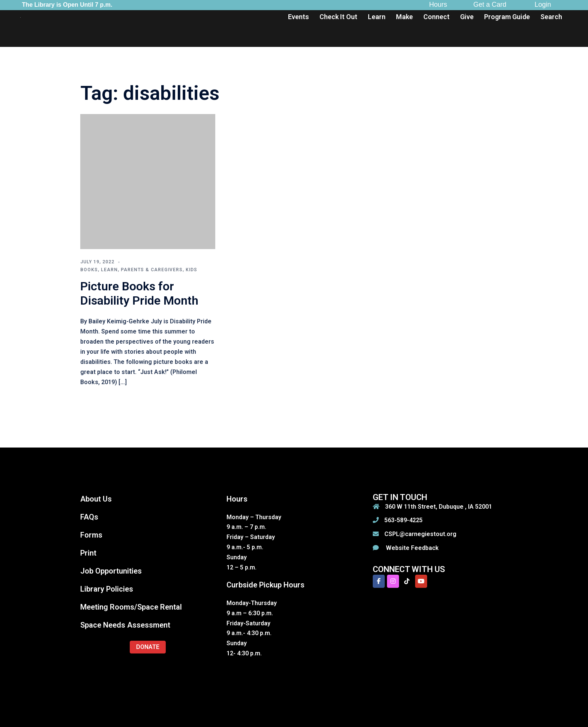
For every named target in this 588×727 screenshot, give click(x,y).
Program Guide (507, 17)
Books (89, 270)
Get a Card (490, 5)
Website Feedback (412, 548)
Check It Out (338, 17)
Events (298, 17)
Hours (438, 5)
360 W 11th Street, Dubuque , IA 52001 (439, 507)
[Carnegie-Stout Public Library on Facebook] (379, 581)
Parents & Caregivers (152, 270)
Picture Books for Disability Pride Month (139, 293)
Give (467, 17)
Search (551, 17)
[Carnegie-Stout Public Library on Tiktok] (407, 581)
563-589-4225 (403, 520)
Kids (191, 270)
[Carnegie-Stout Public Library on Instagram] (393, 581)
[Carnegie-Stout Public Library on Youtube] (421, 581)
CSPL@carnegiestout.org (420, 534)
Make (404, 17)
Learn (377, 17)
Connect (436, 17)
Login (543, 5)
